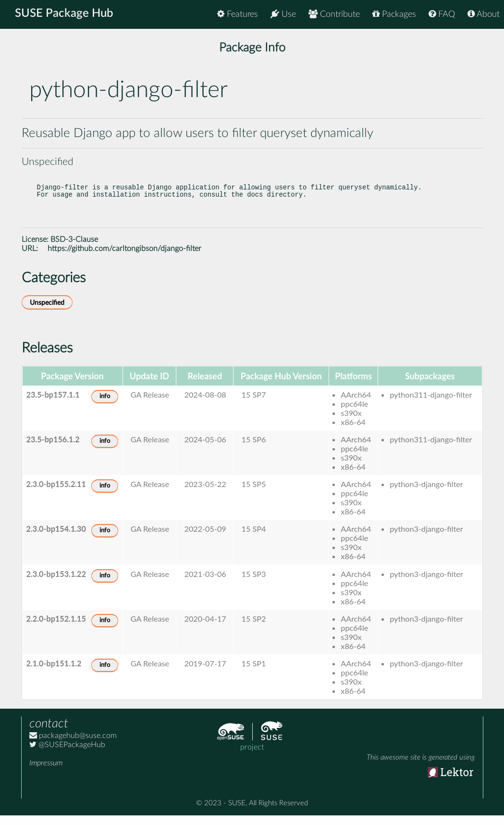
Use (283, 14)
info (105, 406)
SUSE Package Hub (65, 14)
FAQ (442, 14)
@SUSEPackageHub (67, 754)
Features (238, 14)
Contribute (334, 14)
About (484, 14)
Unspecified (47, 312)
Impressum (46, 773)
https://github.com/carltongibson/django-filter (124, 258)
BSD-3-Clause (74, 249)
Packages (394, 14)
